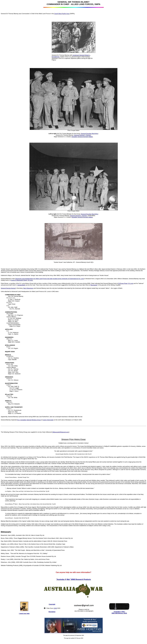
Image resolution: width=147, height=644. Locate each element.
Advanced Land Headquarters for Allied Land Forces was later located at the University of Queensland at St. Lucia (50, 279)
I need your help (24, 613)
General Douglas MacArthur (89, 134)
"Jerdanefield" (21, 285)
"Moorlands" (94, 285)
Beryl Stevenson (28, 288)
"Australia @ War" (119, 612)
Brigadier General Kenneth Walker (82, 137)
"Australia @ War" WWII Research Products (74, 579)
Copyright (52, 604)
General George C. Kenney (82, 135)
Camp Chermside (48, 420)
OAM (55, 608)
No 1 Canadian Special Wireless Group (29, 420)
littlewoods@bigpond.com (61, 432)
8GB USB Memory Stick (119, 613)
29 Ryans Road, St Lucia (126, 283)
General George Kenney (8, 288)
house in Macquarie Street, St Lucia (22, 280)
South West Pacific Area (62, 14)
